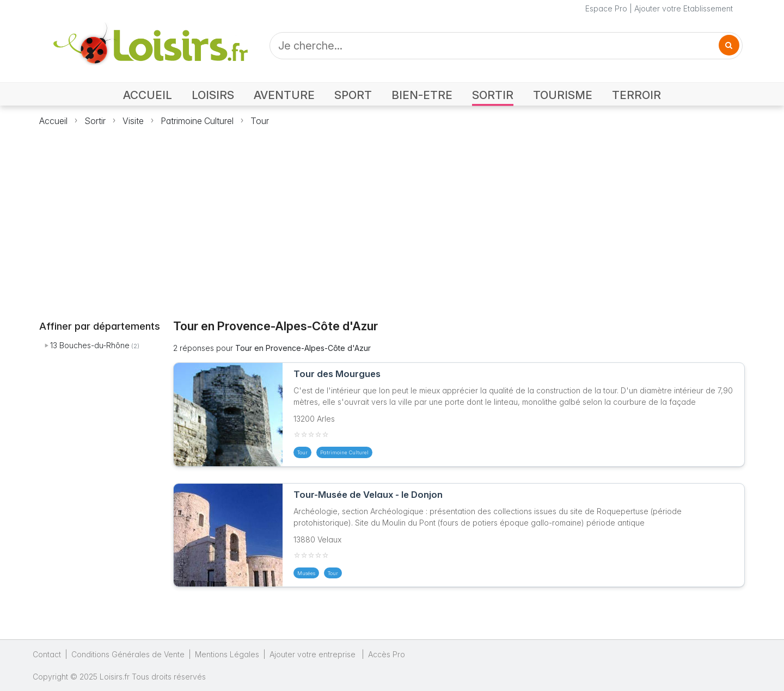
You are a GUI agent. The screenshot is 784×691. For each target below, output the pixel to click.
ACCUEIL (148, 95)
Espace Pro (606, 8)
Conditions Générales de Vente (128, 654)
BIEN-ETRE (422, 95)
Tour (260, 121)
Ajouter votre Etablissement (684, 8)
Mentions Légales (227, 654)
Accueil (53, 121)
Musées (306, 573)
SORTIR (493, 95)
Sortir (95, 121)
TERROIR (636, 95)
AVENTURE (284, 95)
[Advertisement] (392, 217)
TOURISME (563, 95)
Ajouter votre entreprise (314, 654)
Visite (133, 121)
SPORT (353, 95)
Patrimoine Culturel (197, 121)
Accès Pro (387, 654)
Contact (47, 654)
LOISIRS (213, 95)
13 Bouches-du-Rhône (90, 345)
